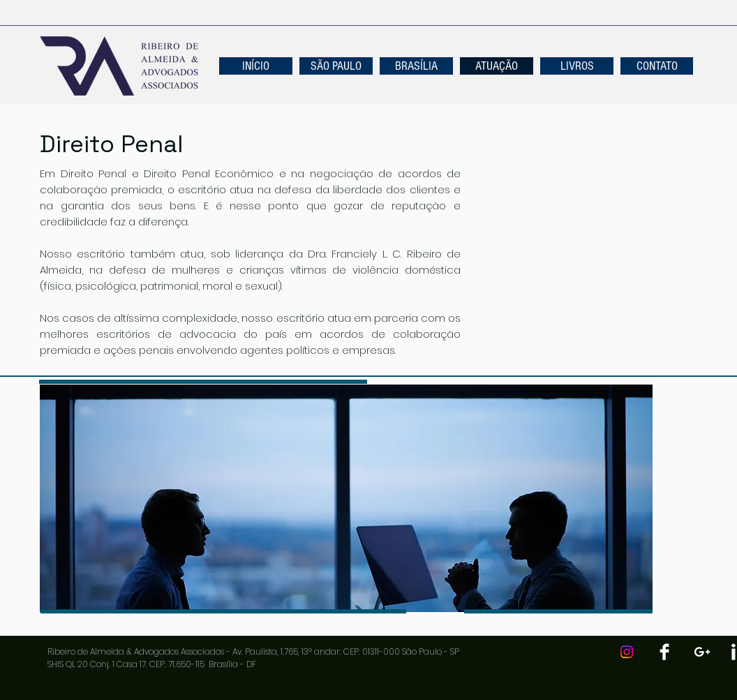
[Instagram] (627, 652)
